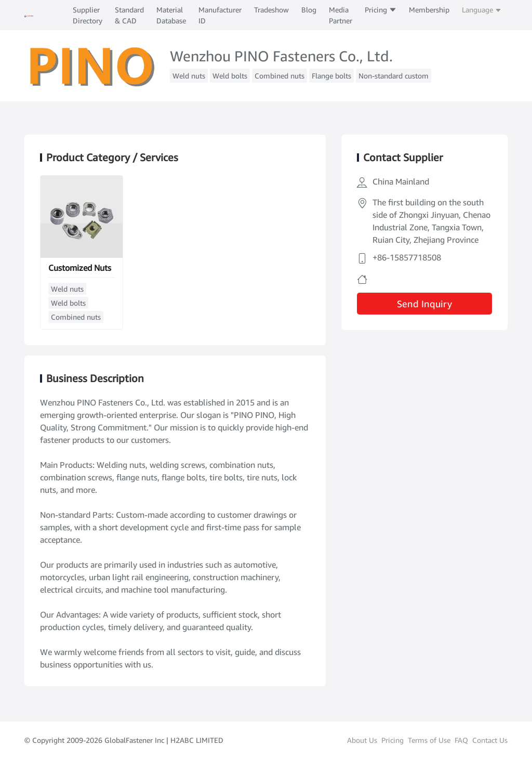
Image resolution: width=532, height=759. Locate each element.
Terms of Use (429, 740)
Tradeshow (271, 10)
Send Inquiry (424, 304)
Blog (309, 10)
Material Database (171, 15)
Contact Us (490, 740)
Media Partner (341, 15)
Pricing (381, 10)
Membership (429, 10)
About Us (362, 740)
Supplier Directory (88, 15)
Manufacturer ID (220, 15)
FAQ (461, 740)
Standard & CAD (129, 15)
